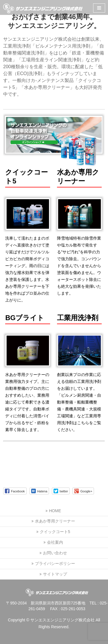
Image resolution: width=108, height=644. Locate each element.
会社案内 (55, 542)
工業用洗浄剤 (78, 318)
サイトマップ (55, 574)
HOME (55, 511)
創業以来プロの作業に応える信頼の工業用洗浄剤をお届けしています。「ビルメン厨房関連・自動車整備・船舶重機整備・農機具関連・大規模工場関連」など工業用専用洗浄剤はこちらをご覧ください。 (79, 402)
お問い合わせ (55, 553)
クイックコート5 (55, 532)
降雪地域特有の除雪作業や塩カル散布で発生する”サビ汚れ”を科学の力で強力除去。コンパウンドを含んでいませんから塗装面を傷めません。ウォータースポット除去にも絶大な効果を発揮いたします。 (79, 266)
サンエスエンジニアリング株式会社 (62, 620)
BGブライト (25, 318)
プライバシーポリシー (55, 563)
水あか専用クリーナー (55, 521)
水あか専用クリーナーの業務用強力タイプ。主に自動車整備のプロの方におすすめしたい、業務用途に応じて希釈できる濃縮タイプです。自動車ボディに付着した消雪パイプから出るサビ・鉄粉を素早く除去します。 (27, 402)
